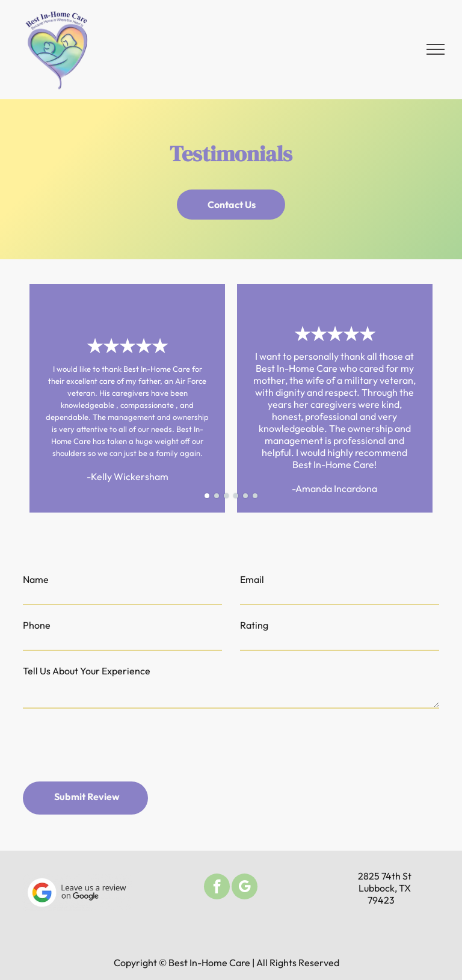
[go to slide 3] (226, 496)
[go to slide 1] (207, 496)
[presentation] (114, 746)
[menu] (436, 49)
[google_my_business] (245, 888)
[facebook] (217, 888)
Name (36, 579)
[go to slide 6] (255, 496)
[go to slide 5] (245, 496)
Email (252, 579)
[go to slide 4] (236, 496)
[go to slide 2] (217, 496)
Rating (254, 625)
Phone (37, 625)
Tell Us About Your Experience (87, 671)
